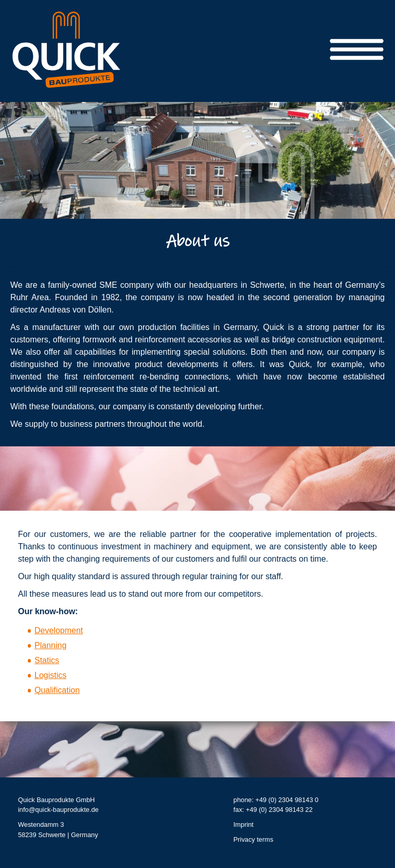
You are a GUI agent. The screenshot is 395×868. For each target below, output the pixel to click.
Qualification (57, 691)
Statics (47, 661)
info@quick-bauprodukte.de (58, 810)
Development (59, 631)
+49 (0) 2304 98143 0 (287, 800)
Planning (50, 646)
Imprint (244, 825)
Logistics (50, 676)
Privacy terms (254, 840)
